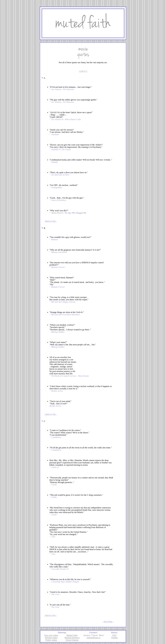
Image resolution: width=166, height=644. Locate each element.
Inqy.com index (51, 635)
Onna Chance (72, 640)
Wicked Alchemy (72, 638)
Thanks (114, 638)
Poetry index (51, 640)
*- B (43, 228)
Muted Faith (72, 635)
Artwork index (51, 638)
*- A (43, 78)
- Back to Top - (50, 221)
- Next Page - (108, 622)
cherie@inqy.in (93, 638)
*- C (43, 421)
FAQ (114, 635)
